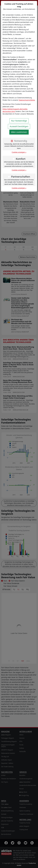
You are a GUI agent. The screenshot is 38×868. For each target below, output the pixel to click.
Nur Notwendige (19, 121)
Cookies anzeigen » (19, 152)
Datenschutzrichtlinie (27, 100)
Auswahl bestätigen (19, 126)
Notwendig (21, 141)
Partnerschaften (21, 177)
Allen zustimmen (19, 132)
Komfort (21, 159)
